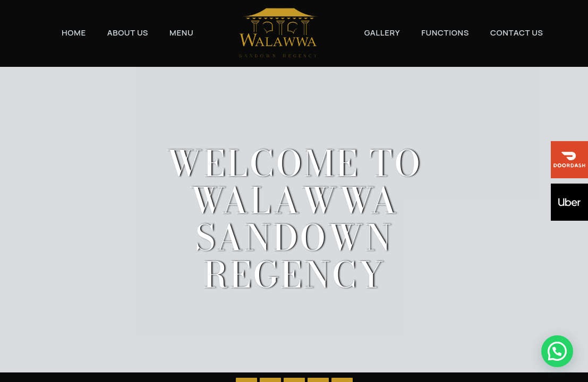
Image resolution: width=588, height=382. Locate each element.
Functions (445, 33)
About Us (128, 33)
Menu (181, 33)
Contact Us (517, 33)
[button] (559, 358)
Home (74, 33)
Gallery (382, 33)
